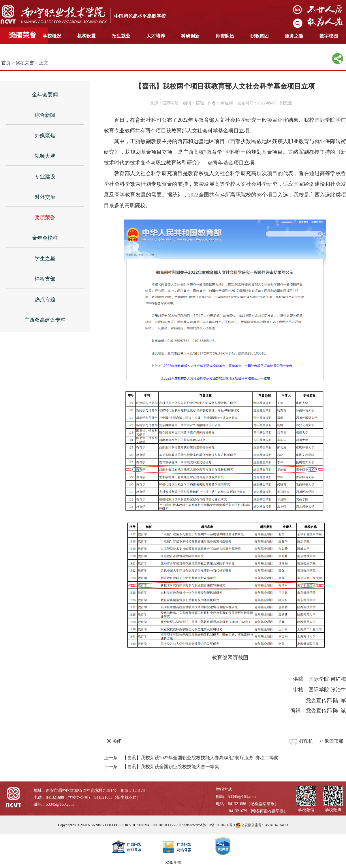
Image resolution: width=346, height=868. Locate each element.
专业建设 (45, 177)
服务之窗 (294, 36)
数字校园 (329, 36)
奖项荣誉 (25, 63)
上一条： (191, 758)
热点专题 (45, 299)
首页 (17, 36)
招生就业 (121, 36)
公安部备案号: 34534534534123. (262, 825)
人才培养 (156, 36)
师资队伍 (225, 36)
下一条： (161, 767)
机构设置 (86, 36)
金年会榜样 (45, 238)
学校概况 (52, 36)
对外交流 (45, 197)
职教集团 (259, 36)
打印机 (306, 741)
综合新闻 (45, 115)
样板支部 (45, 279)
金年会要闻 (45, 95)
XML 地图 (173, 863)
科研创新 (190, 36)
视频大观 (45, 156)
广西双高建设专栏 (45, 320)
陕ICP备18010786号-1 (219, 825)
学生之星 (45, 258)
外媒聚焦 (45, 136)
